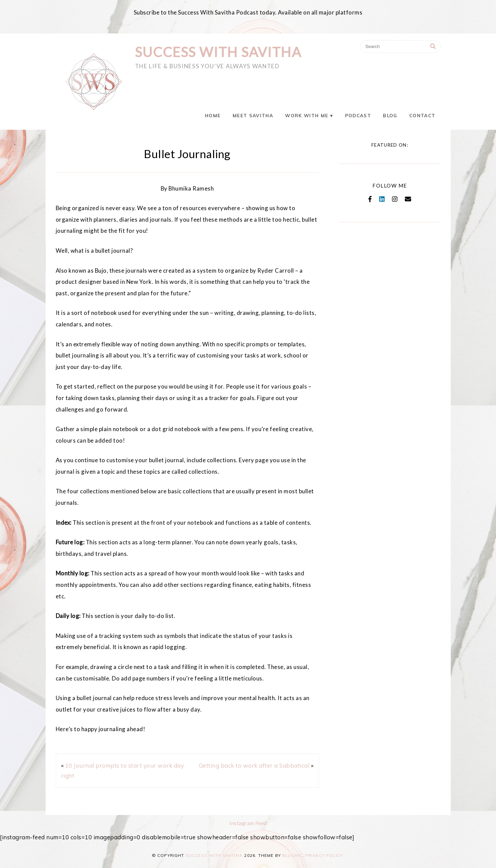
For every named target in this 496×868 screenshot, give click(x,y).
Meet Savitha (253, 115)
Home (213, 115)
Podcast (358, 115)
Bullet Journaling (187, 154)
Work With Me (307, 115)
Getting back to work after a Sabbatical (254, 765)
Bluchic (292, 855)
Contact (422, 115)
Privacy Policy (324, 855)
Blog (390, 115)
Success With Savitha (218, 52)
